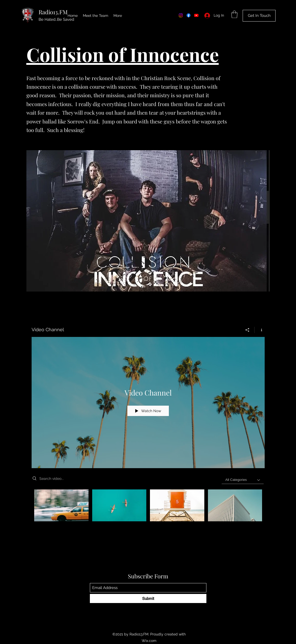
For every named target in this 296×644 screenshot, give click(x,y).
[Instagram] (181, 15)
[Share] (247, 330)
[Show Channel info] (260, 330)
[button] (234, 14)
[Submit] (148, 598)
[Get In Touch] (259, 16)
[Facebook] (189, 15)
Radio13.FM (53, 12)
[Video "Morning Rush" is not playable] (61, 505)
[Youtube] (196, 15)
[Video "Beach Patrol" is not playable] (177, 505)
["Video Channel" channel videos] (148, 511)
